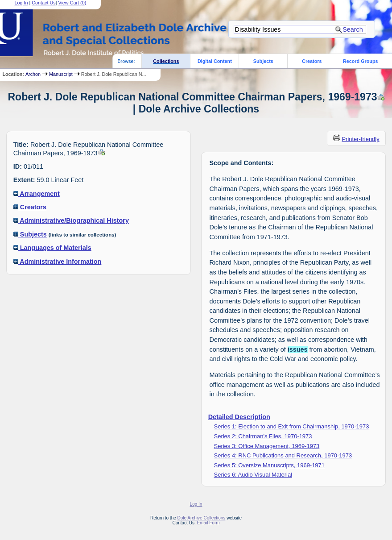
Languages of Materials (52, 248)
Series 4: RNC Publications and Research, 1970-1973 (283, 455)
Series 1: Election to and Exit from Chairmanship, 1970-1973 (292, 426)
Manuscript (61, 74)
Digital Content (215, 61)
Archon (33, 74)
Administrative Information (58, 262)
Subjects (263, 61)
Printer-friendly (360, 139)
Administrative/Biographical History (71, 220)
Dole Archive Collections (202, 518)
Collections (166, 61)
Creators (312, 61)
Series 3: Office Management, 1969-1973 (267, 446)
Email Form (208, 523)
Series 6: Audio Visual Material (253, 475)
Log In (196, 504)
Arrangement (37, 194)
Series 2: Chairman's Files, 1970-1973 (263, 436)
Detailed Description (239, 417)
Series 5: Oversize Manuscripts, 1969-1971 (269, 465)
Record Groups (361, 61)
